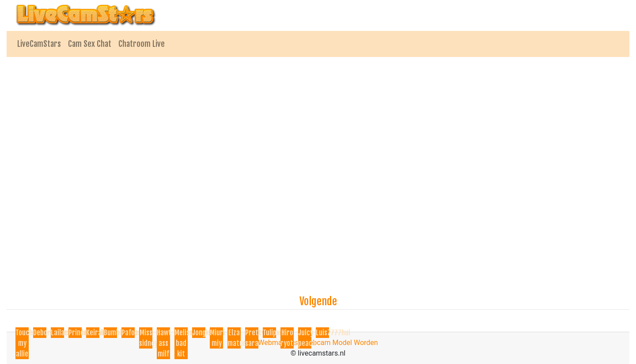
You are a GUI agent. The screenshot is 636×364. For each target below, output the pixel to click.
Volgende (318, 301)
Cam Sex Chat (90, 44)
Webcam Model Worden (341, 343)
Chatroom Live (142, 44)
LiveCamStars (39, 44)
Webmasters (278, 343)
